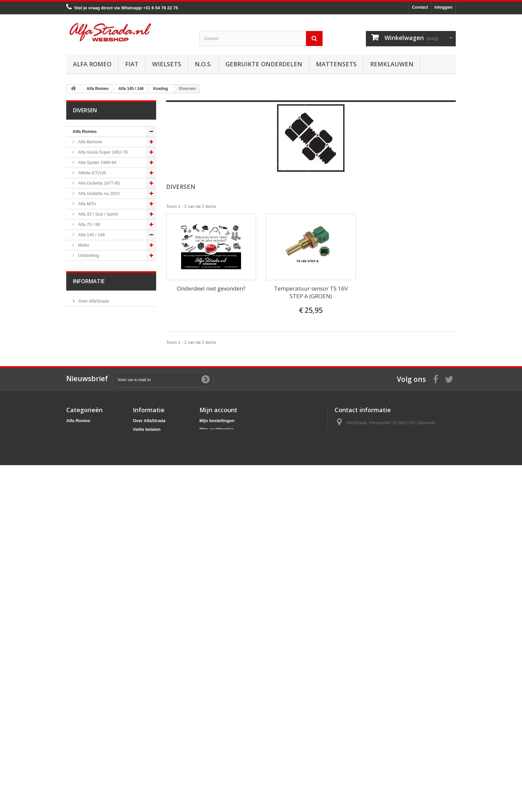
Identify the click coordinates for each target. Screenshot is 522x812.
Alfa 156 (85, 493)
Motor (83, 245)
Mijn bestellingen (217, 735)
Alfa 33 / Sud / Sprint (97, 214)
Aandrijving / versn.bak (99, 359)
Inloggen (443, 7)
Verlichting (88, 421)
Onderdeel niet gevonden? (211, 288)
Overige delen (91, 462)
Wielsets (167, 64)
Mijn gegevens (214, 761)
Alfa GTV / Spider (94, 555)
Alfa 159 (85, 503)
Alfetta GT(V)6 (91, 173)
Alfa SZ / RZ (89, 565)
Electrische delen (94, 410)
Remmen (86, 369)
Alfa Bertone (89, 142)
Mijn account (218, 724)
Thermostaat (90, 307)
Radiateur (87, 286)
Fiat (132, 64)
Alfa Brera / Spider (95, 514)
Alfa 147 (85, 472)
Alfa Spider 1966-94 (97, 162)
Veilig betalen (91, 629)
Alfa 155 (85, 483)
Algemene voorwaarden (101, 639)
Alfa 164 (85, 524)
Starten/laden (90, 266)
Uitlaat (84, 338)
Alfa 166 (85, 534)
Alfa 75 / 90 (88, 224)
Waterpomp (89, 317)
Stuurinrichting (91, 379)
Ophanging (88, 390)
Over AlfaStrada (93, 619)
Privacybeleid (147, 770)
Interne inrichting (94, 441)
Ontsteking (88, 255)
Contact (420, 7)
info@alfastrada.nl (379, 762)
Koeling (85, 276)
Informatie (89, 601)
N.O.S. (203, 64)
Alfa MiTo (86, 204)
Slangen (85, 297)
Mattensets (336, 64)
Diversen (86, 328)
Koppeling (87, 348)
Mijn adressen (214, 753)
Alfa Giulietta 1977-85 (98, 183)
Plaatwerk (87, 431)
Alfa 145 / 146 (91, 235)
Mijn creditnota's (217, 744)
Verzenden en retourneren (103, 649)
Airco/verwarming (94, 400)
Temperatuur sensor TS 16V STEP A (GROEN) (311, 292)
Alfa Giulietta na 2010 (98, 193)
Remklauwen (392, 64)
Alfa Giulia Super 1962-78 (102, 152)
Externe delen (91, 452)
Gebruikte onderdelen (264, 64)
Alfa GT (85, 545)
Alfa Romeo (92, 64)
